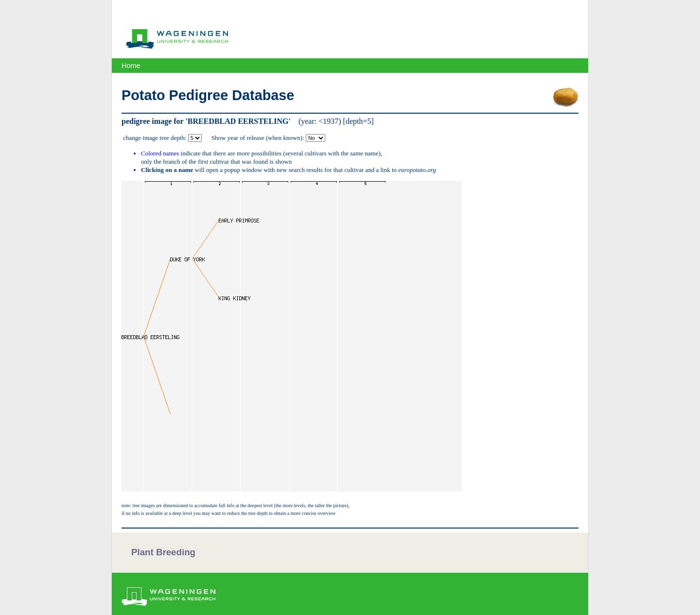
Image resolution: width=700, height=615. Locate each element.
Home (131, 66)
